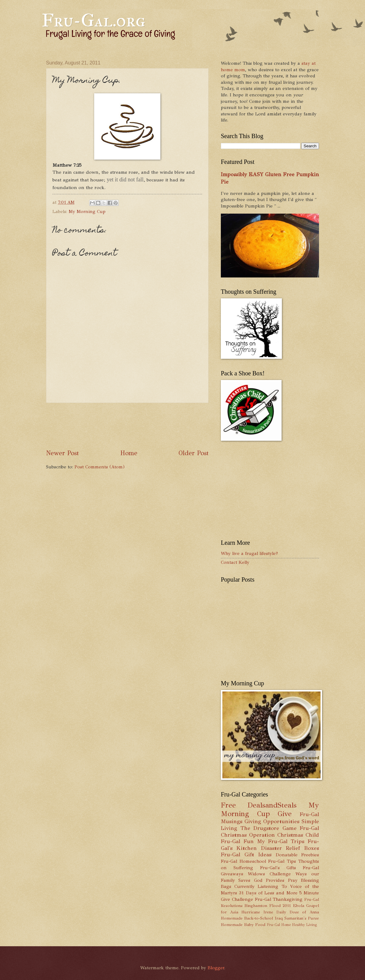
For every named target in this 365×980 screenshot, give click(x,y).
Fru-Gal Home (279, 925)
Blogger (216, 968)
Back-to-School (259, 918)
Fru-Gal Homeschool (243, 861)
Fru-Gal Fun (237, 841)
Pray (293, 880)
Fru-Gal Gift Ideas (246, 854)
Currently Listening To (261, 886)
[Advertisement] (158, 426)
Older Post (194, 453)
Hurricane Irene (257, 912)
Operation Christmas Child (284, 835)
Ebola (299, 906)
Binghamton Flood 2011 (268, 906)
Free (228, 805)
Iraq (279, 918)
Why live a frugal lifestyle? (249, 553)
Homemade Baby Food (243, 925)
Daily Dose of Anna (298, 912)
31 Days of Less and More (268, 893)
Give (285, 814)
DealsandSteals (272, 805)
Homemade (232, 918)
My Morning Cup (87, 211)
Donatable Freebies (298, 855)
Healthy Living (304, 925)
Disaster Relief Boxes (290, 848)
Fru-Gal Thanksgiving (279, 899)
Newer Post (62, 453)
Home (129, 453)
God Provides (269, 880)
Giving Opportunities (272, 821)
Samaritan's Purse (302, 918)
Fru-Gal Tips (282, 861)
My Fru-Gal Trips (281, 841)
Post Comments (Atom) (100, 467)
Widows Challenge (269, 874)
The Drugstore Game (269, 828)
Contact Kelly (235, 562)
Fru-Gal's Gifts (278, 868)
